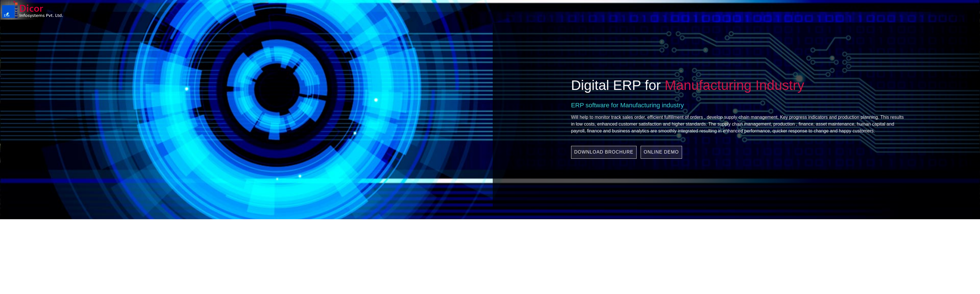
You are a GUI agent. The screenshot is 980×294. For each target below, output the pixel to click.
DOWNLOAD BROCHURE (647, 152)
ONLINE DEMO (705, 152)
